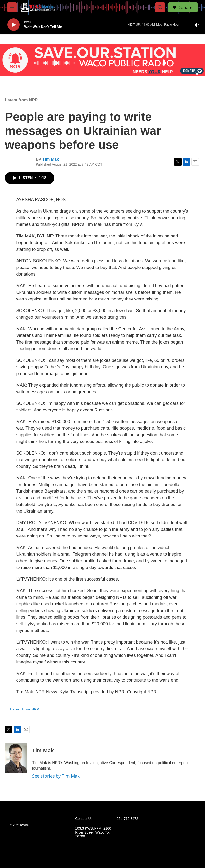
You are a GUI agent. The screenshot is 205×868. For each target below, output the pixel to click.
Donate (185, 8)
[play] (14, 25)
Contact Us (84, 819)
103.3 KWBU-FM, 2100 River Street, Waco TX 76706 (93, 832)
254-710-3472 (127, 819)
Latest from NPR (21, 100)
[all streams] (198, 25)
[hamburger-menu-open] (12, 7)
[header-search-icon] (160, 7)
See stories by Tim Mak (56, 776)
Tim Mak (51, 159)
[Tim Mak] (16, 758)
